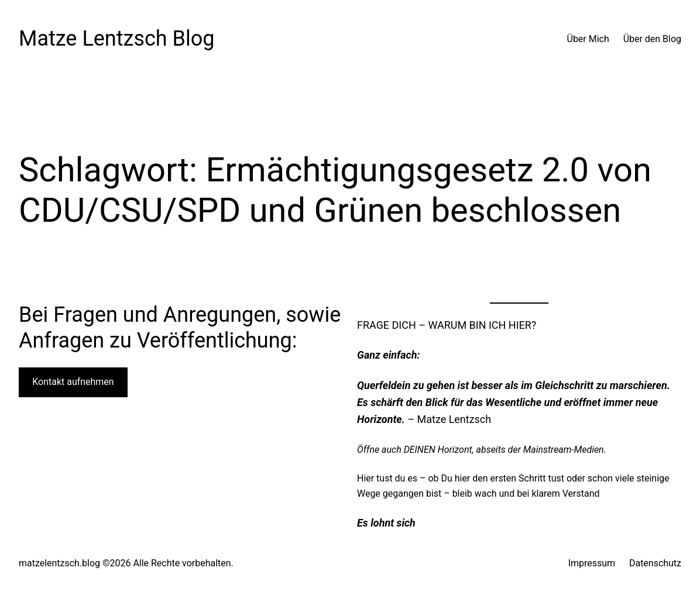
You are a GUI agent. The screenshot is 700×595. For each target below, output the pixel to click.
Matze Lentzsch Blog (117, 39)
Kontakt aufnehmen (73, 382)
